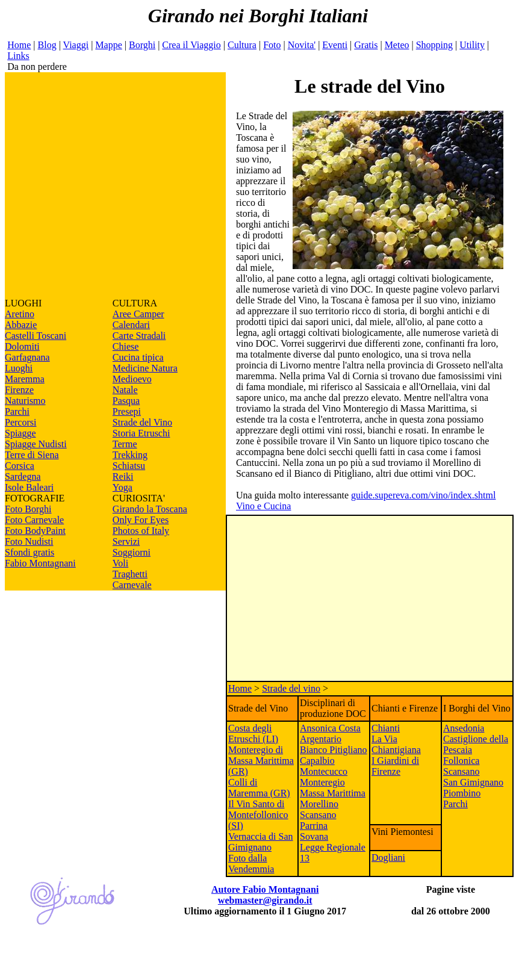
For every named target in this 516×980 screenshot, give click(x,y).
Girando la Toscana (150, 509)
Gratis (366, 45)
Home (19, 45)
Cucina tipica (138, 357)
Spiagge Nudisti (36, 444)
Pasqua (126, 401)
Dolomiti (22, 346)
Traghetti (130, 574)
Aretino (20, 314)
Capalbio (317, 761)
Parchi (17, 411)
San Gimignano (473, 782)
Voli (120, 563)
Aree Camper (138, 314)
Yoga (123, 487)
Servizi (126, 541)
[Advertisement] (113, 185)
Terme (125, 444)
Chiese (126, 346)
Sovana (314, 836)
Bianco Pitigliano (334, 750)
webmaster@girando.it (265, 900)
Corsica (20, 466)
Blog (47, 45)
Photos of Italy (141, 531)
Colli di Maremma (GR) (259, 788)
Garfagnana (27, 357)
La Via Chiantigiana (396, 744)
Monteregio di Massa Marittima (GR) (261, 761)
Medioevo (132, 379)
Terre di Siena (32, 455)
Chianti (386, 728)
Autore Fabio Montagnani (265, 889)
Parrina (314, 826)
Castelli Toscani (36, 336)
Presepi (127, 411)
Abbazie (21, 325)
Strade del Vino (142, 422)
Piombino (462, 793)
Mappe (108, 45)
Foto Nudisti (29, 541)
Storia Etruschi (141, 433)
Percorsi (20, 422)
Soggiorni (132, 552)
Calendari (131, 325)
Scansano (461, 771)
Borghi (142, 45)
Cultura (242, 45)
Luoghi (19, 368)
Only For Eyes (141, 520)
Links (18, 56)
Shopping (434, 45)
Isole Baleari (29, 487)
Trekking (130, 455)
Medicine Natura (145, 368)
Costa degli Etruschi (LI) (253, 733)
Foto (272, 45)
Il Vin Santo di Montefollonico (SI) (258, 815)
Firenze (19, 390)
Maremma (25, 379)
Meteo (397, 45)
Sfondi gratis (30, 552)
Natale (125, 390)
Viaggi (76, 45)
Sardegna (23, 476)
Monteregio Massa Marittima (333, 788)
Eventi (335, 45)
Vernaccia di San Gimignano (261, 842)
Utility (472, 45)
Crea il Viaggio (191, 45)
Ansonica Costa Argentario (330, 733)
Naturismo (25, 401)
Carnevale (132, 585)
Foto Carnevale (34, 520)
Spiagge (20, 433)
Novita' (302, 45)
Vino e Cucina (263, 506)
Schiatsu (129, 466)
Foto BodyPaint (35, 531)
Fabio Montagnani (40, 563)
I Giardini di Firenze (395, 766)
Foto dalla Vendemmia (251, 864)
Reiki (123, 476)
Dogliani (388, 857)
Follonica (461, 761)
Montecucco (324, 771)
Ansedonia (464, 728)
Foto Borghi (28, 509)
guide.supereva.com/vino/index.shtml (423, 495)
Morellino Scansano (319, 809)
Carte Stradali (139, 336)
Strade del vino (291, 688)
